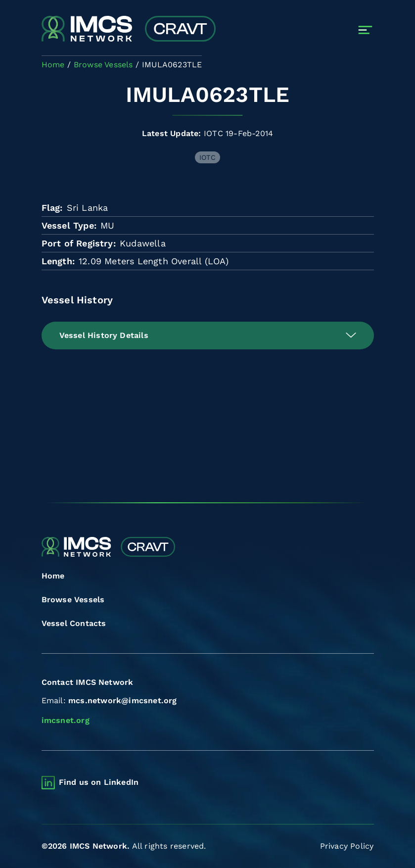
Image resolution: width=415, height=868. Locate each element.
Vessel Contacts (74, 623)
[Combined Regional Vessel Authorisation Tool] (129, 30)
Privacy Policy (347, 846)
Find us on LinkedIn (99, 782)
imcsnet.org (66, 720)
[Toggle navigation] (365, 30)
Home (53, 576)
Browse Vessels (73, 600)
